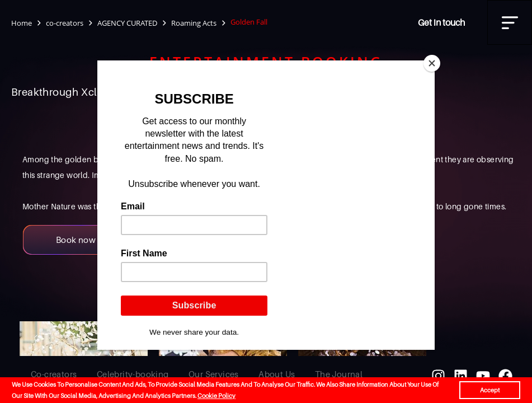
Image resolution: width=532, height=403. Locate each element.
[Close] (432, 63)
